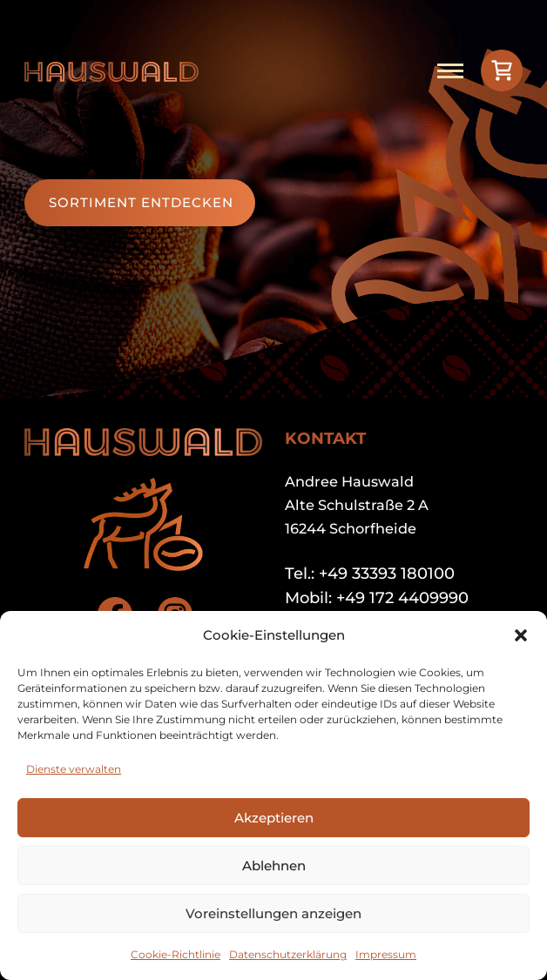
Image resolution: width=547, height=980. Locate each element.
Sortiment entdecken (141, 202)
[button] (521, 635)
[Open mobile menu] (450, 70)
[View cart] (502, 70)
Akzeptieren (274, 818)
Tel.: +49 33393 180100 (370, 574)
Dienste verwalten (74, 769)
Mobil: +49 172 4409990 (377, 598)
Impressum (386, 954)
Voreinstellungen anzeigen (273, 913)
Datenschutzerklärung (288, 954)
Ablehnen (274, 866)
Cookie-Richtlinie (176, 954)
